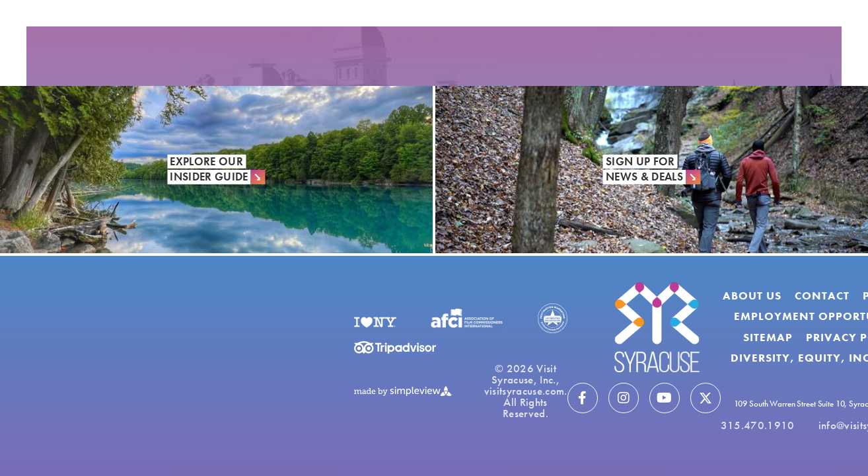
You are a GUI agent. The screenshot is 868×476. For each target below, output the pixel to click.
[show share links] (63, 13)
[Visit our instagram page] (624, 398)
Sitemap (768, 337)
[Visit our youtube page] (665, 398)
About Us (752, 296)
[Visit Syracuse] (657, 327)
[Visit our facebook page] (583, 398)
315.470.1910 (758, 426)
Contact (822, 296)
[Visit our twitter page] (705, 398)
